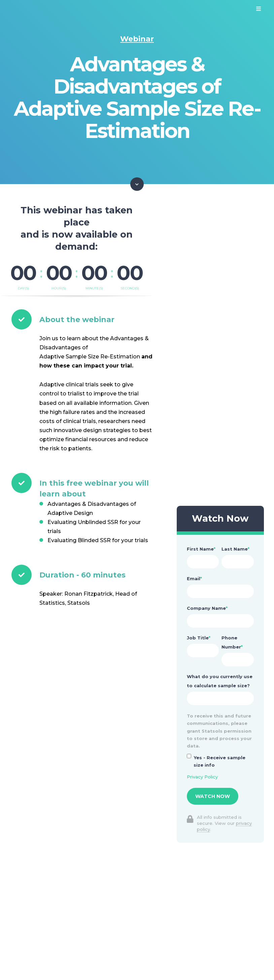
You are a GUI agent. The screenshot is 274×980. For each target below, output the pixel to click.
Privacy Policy (202, 777)
